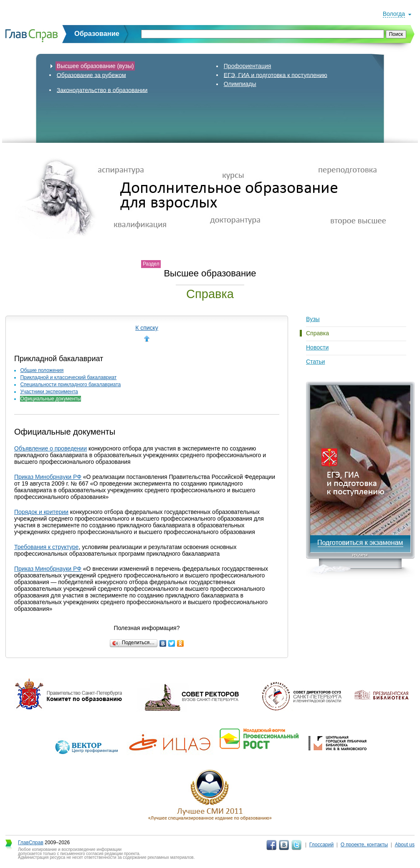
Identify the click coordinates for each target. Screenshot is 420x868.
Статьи (315, 362)
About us (405, 845)
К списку (147, 328)
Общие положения (42, 370)
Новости (317, 347)
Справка (318, 333)
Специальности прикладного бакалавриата (70, 385)
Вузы (313, 319)
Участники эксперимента (49, 392)
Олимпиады (240, 84)
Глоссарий (321, 845)
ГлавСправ (31, 843)
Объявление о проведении (51, 448)
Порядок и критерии (41, 512)
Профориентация (248, 66)
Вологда (394, 14)
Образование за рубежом (91, 75)
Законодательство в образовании (102, 90)
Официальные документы (50, 399)
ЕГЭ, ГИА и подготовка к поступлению (276, 75)
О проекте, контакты (364, 845)
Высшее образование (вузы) (95, 66)
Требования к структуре (46, 547)
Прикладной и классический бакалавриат (68, 377)
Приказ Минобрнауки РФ (48, 477)
